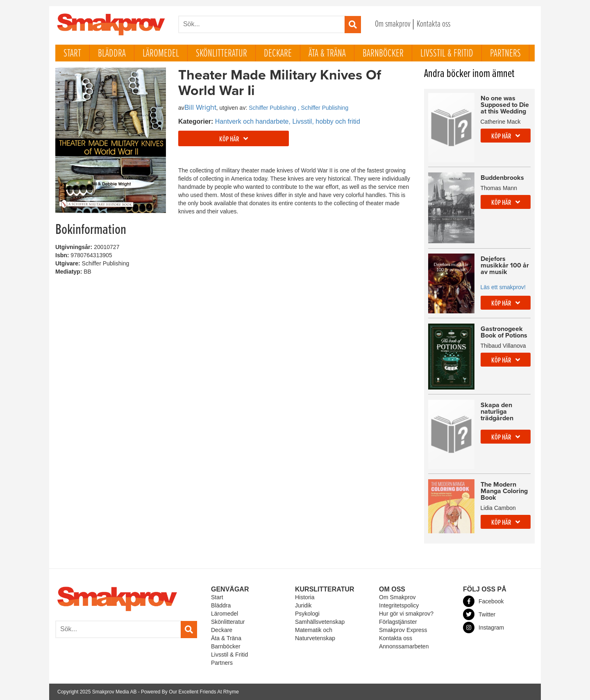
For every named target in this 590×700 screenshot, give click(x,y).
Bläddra (112, 54)
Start (72, 54)
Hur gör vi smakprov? (406, 614)
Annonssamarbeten (404, 646)
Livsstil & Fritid (447, 54)
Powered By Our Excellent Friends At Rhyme (190, 692)
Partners (505, 54)
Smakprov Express (403, 630)
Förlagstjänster (398, 622)
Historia (305, 597)
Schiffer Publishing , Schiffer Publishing (298, 108)
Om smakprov (393, 24)
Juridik (303, 605)
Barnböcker (383, 54)
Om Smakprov (397, 597)
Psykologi (307, 614)
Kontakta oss (433, 24)
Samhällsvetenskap (320, 622)
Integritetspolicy (399, 605)
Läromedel (161, 54)
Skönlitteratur (221, 54)
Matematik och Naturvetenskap (315, 634)
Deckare (278, 54)
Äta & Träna (327, 54)
